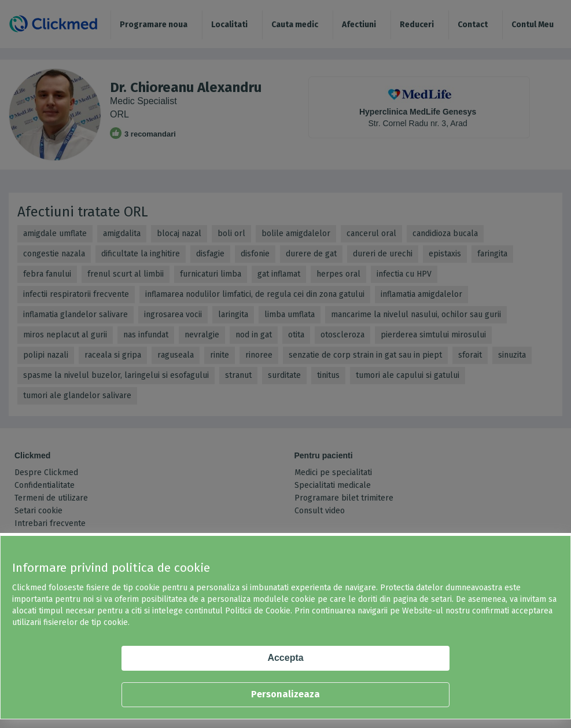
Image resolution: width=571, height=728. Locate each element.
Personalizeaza (285, 694)
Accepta (285, 658)
